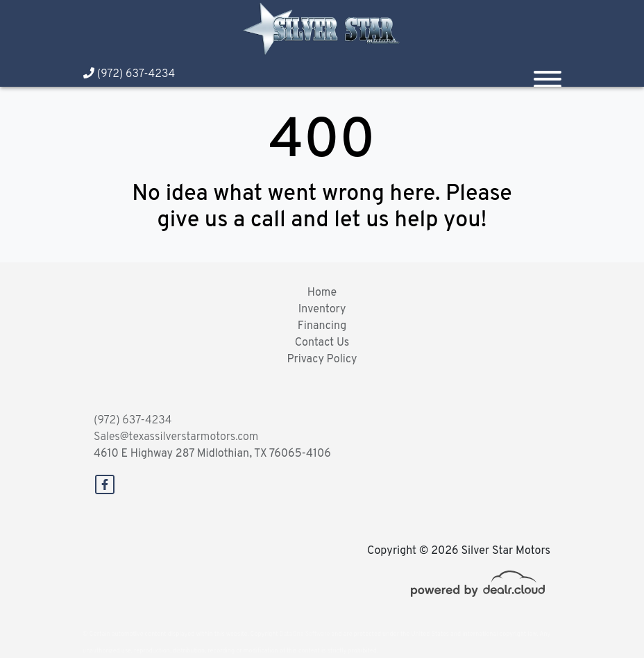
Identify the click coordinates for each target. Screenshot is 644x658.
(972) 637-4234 (129, 74)
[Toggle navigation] (548, 74)
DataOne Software (305, 634)
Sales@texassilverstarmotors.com (176, 437)
